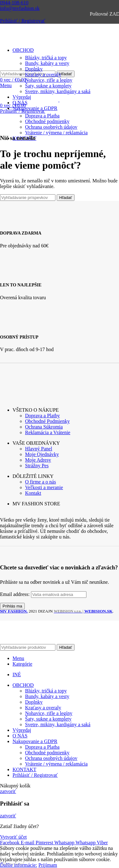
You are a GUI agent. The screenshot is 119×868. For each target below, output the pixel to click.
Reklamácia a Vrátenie (48, 432)
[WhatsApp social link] (65, 843)
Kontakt (33, 493)
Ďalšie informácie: (19, 865)
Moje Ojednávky (42, 454)
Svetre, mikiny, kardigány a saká (58, 724)
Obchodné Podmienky (47, 421)
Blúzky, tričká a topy (46, 691)
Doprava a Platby (42, 416)
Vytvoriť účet (13, 837)
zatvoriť (8, 791)
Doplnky (34, 702)
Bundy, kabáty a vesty (47, 696)
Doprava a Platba (42, 116)
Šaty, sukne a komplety (48, 86)
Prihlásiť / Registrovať (35, 775)
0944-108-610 (14, 3)
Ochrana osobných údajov (51, 127)
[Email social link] (28, 843)
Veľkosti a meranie (44, 487)
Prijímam (48, 865)
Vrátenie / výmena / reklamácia (56, 133)
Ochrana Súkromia (44, 427)
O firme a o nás (41, 482)
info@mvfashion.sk (20, 8)
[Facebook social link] (10, 843)
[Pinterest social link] (45, 843)
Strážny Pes (37, 466)
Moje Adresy (38, 460)
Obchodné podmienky (47, 121)
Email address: (16, 594)
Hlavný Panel (39, 449)
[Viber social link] (102, 843)
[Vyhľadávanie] (28, 198)
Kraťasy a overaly (43, 74)
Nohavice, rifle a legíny (49, 80)
